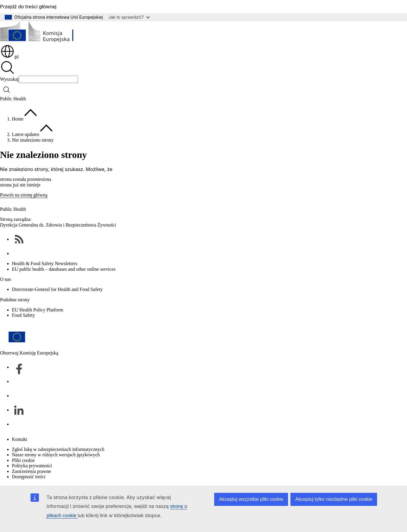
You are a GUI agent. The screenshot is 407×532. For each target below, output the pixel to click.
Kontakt (20, 439)
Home (18, 119)
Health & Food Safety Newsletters (44, 263)
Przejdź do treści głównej (28, 7)
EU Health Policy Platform (38, 310)
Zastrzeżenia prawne (31, 471)
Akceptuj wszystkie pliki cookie (251, 499)
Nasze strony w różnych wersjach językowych (56, 455)
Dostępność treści (29, 477)
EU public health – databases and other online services (64, 269)
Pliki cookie (23, 460)
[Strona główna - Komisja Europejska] (43, 33)
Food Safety (23, 315)
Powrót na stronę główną (24, 195)
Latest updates (26, 134)
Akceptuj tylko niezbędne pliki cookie (334, 499)
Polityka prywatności (32, 466)
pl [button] (9, 57)
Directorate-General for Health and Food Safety (57, 289)
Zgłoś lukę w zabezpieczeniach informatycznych (58, 449)
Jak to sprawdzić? (129, 17)
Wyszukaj (9, 79)
